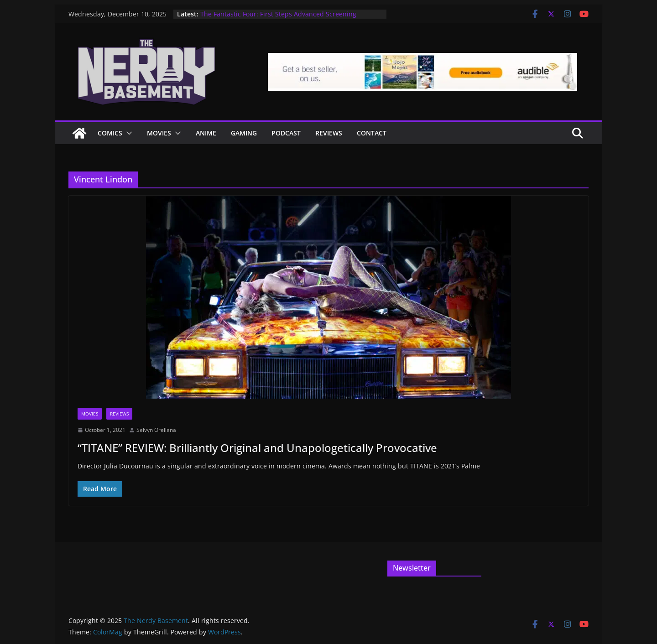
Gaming (244, 133)
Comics (110, 133)
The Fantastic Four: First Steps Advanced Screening (278, 14)
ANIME (206, 133)
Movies (159, 133)
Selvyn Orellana (156, 430)
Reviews (329, 133)
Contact (372, 133)
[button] (127, 133)
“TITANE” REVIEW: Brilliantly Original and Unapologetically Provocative (257, 448)
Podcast (286, 133)
